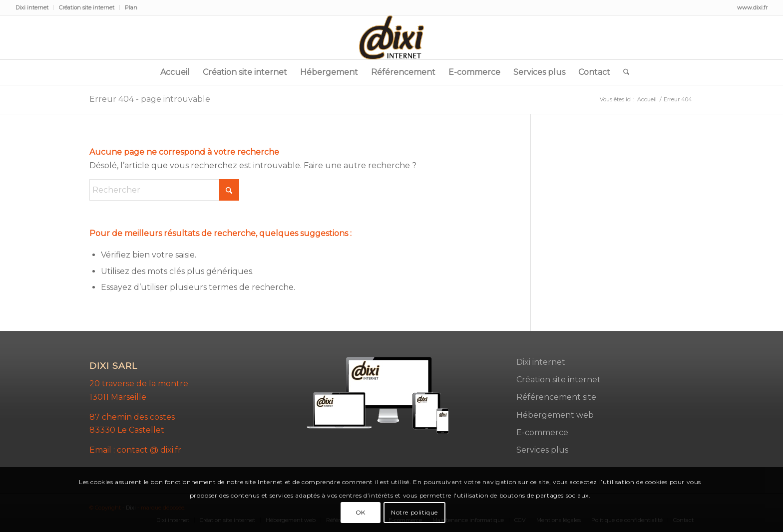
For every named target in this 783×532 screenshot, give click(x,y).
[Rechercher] (623, 72)
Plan (131, 7)
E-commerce (542, 432)
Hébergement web (555, 415)
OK (361, 512)
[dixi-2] (391, 37)
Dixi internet (32, 7)
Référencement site (556, 397)
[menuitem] (35, 7)
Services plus (542, 450)
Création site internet (87, 7)
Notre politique (414, 512)
